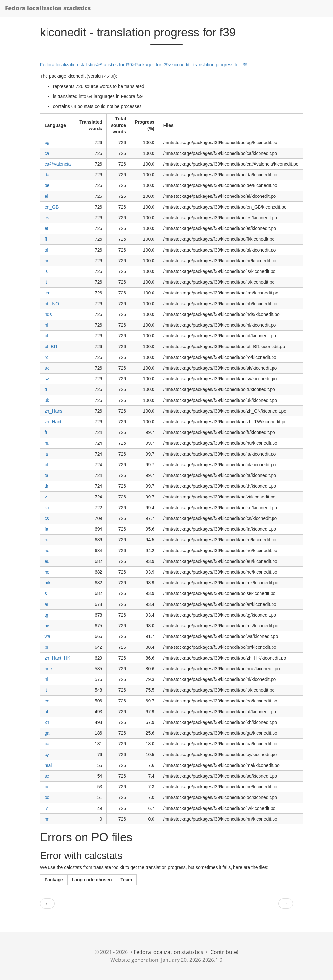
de (47, 185)
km (48, 293)
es (47, 218)
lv (46, 808)
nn (47, 819)
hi (46, 679)
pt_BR (51, 347)
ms (48, 626)
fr (46, 432)
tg (47, 615)
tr (46, 389)
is (46, 271)
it (46, 282)
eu (47, 561)
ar (47, 604)
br (47, 647)
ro (47, 357)
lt (46, 690)
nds (48, 314)
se (47, 776)
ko (47, 508)
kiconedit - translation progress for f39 (209, 65)
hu (47, 443)
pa (47, 744)
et (47, 228)
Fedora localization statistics (48, 8)
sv (47, 379)
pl (46, 465)
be (47, 787)
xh (47, 722)
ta (47, 475)
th (47, 486)
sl (46, 593)
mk (48, 583)
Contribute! (224, 952)
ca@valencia (58, 164)
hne (48, 669)
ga (47, 733)
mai (48, 765)
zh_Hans (53, 411)
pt (47, 336)
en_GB (52, 207)
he (47, 572)
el (46, 196)
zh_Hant (53, 422)
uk (47, 400)
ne (47, 551)
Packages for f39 (152, 65)
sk (47, 368)
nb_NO (52, 304)
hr (47, 261)
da (47, 175)
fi (46, 239)
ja (46, 454)
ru (47, 540)
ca (47, 153)
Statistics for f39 (116, 65)
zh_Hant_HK (57, 658)
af (47, 712)
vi (46, 497)
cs (47, 518)
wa (47, 636)
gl (46, 250)
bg (47, 143)
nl (46, 325)
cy (47, 755)
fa (47, 529)
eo (47, 701)
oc (47, 797)
